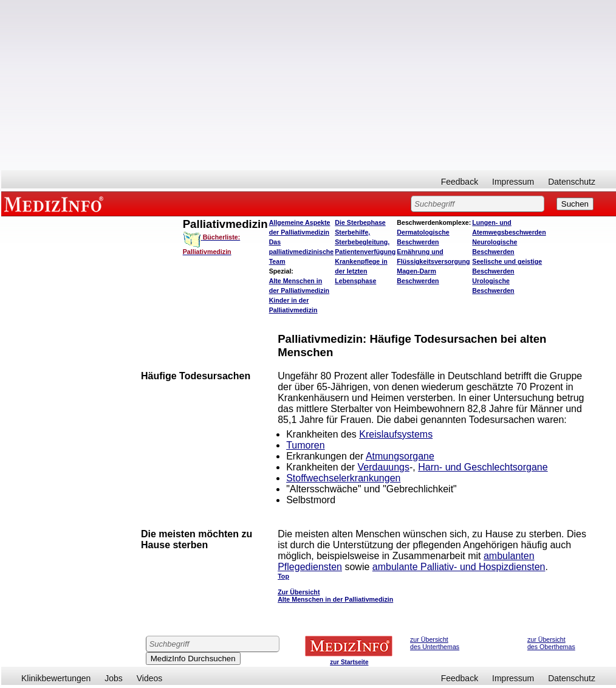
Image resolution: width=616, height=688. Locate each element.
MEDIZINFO (56, 204)
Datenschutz (572, 182)
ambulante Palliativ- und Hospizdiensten (459, 567)
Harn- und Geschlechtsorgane (483, 467)
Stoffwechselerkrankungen (343, 478)
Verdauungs (384, 467)
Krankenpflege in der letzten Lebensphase (361, 271)
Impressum (513, 182)
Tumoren (305, 445)
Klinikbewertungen (56, 678)
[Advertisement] (309, 85)
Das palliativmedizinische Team (302, 252)
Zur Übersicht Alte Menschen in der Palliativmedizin (335, 596)
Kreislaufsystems (396, 434)
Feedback (460, 182)
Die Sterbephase (360, 222)
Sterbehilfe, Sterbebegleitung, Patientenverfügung (365, 242)
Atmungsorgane (400, 456)
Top (283, 576)
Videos (150, 678)
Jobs (114, 678)
